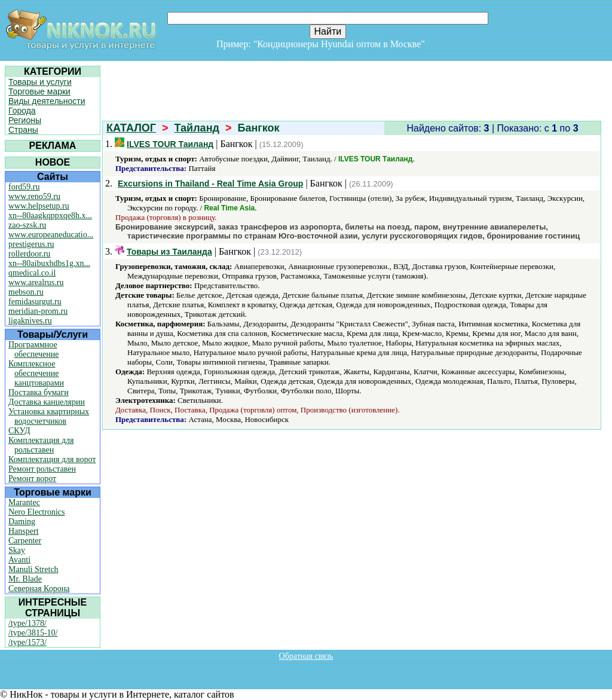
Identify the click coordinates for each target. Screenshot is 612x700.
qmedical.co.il (32, 273)
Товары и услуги (40, 82)
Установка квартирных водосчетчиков (49, 416)
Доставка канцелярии (47, 402)
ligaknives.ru (30, 321)
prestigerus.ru (31, 244)
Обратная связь (306, 656)
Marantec (24, 502)
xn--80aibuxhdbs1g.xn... (49, 263)
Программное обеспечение (34, 349)
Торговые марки (39, 91)
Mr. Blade (25, 579)
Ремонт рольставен (42, 469)
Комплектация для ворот (52, 459)
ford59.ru (24, 187)
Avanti (19, 560)
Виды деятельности (47, 101)
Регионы (25, 120)
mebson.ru (26, 292)
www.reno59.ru (34, 196)
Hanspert (24, 531)
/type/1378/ (27, 623)
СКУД (19, 431)
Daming (22, 522)
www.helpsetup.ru (39, 206)
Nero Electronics (36, 512)
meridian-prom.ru (38, 311)
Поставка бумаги (39, 392)
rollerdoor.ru (29, 254)
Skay (17, 550)
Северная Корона (39, 589)
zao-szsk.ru (27, 225)
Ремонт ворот (32, 479)
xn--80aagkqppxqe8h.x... (50, 215)
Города (22, 111)
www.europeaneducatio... (51, 235)
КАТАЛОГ (131, 128)
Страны (23, 130)
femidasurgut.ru (35, 302)
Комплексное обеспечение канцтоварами (36, 373)
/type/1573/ (27, 642)
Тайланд (197, 128)
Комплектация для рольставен (41, 445)
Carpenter (25, 541)
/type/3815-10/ (33, 633)
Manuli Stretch (33, 569)
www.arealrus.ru (36, 282)
